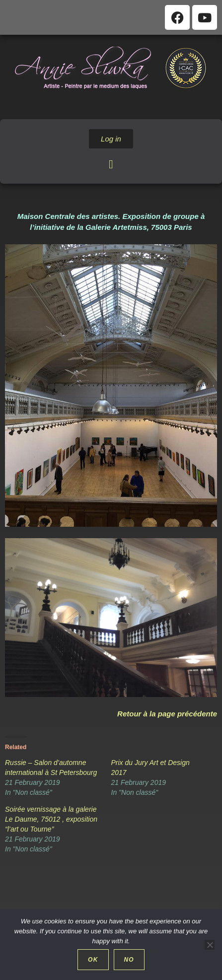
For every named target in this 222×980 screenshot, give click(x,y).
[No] (210, 945)
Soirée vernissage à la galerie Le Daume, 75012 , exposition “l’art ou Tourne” (51, 819)
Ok (93, 960)
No (129, 960)
